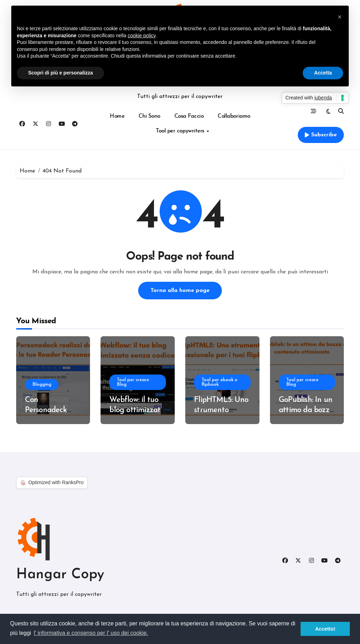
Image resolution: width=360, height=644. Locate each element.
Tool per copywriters (182, 131)
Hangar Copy (60, 575)
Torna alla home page (180, 291)
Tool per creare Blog (133, 382)
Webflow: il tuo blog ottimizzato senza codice (137, 410)
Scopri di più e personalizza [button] (60, 73)
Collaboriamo (234, 116)
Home (117, 116)
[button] (340, 17)
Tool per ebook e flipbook (219, 382)
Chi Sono (149, 116)
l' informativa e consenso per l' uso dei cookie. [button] (91, 633)
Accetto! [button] (325, 629)
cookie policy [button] (142, 35)
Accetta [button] (323, 73)
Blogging (42, 385)
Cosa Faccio (189, 116)
